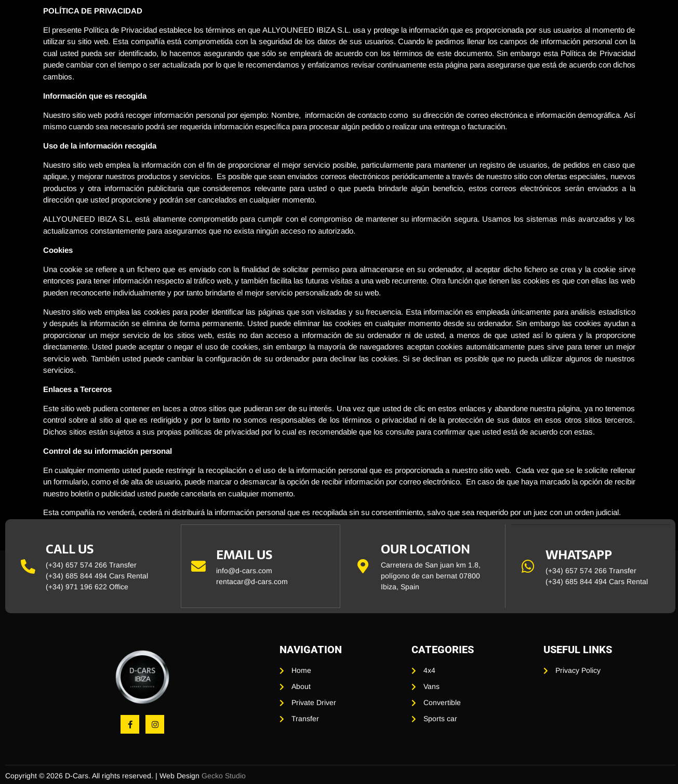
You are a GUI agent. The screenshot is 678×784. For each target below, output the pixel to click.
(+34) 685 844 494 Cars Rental (97, 576)
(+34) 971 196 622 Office (87, 587)
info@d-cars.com (245, 571)
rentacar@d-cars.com (252, 582)
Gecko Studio (224, 776)
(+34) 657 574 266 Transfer (91, 565)
